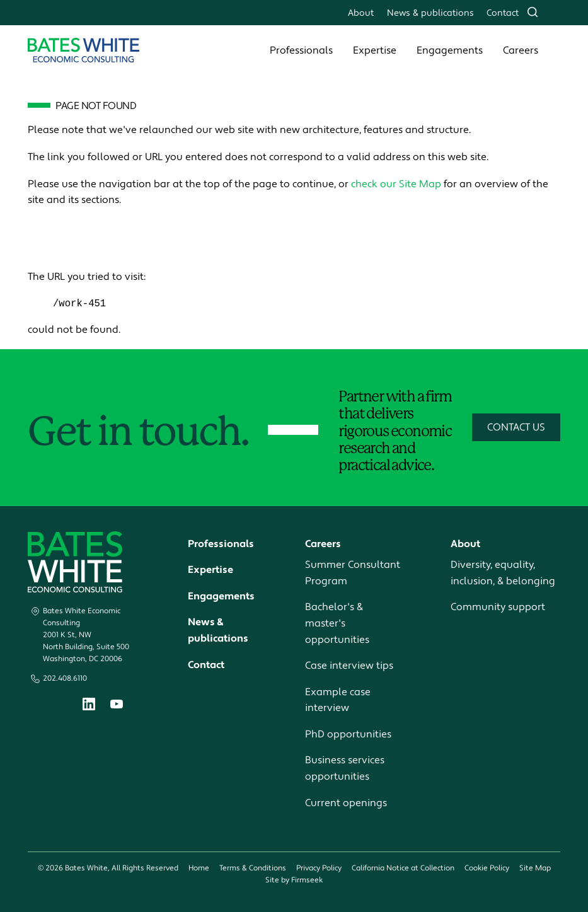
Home (199, 869)
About (361, 13)
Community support (498, 608)
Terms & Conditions (253, 869)
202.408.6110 (65, 679)
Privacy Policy (319, 869)
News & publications (430, 13)
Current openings (346, 803)
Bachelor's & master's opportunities (337, 624)
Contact (503, 13)
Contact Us (516, 428)
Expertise (375, 50)
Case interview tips (349, 666)
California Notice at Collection (403, 869)
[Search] (533, 12)
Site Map (535, 869)
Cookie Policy (487, 869)
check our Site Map (396, 184)
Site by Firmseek (294, 881)
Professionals (301, 50)
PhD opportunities (348, 735)
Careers (521, 50)
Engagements (450, 50)
